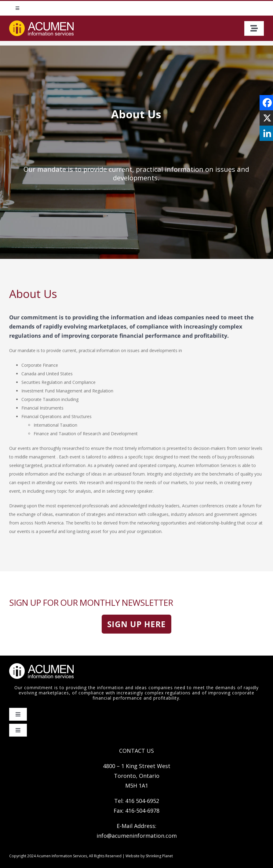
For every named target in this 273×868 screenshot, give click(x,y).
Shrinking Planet (159, 856)
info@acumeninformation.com (137, 836)
